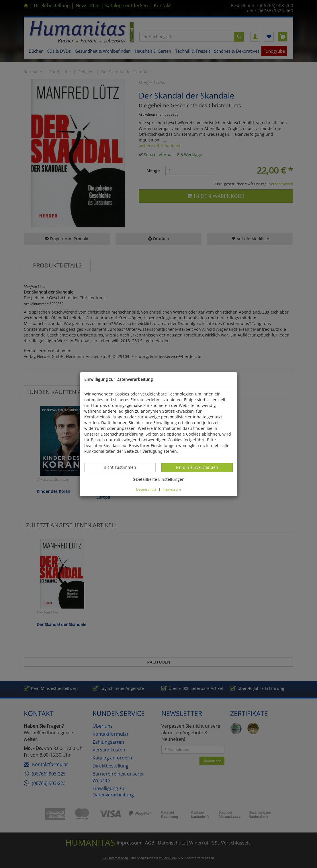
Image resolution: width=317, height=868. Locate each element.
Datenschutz (146, 489)
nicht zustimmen (123, 467)
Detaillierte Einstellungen (158, 479)
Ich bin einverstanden (197, 467)
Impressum (172, 489)
